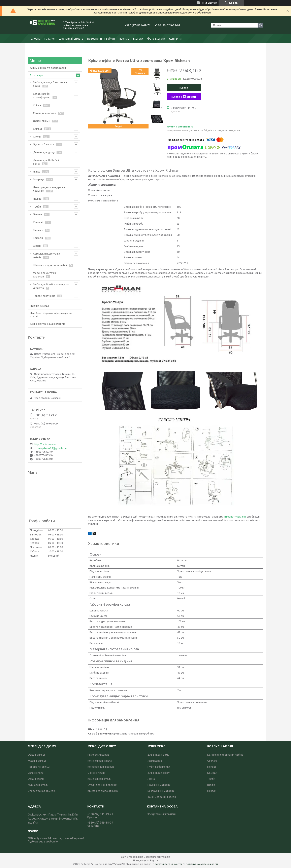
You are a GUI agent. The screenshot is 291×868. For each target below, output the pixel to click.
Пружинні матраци (159, 785)
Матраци (39, 179)
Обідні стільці (36, 755)
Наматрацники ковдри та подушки (49, 189)
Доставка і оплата (71, 39)
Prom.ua (165, 857)
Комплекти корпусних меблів (46, 255)
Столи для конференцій (102, 785)
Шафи (37, 246)
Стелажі (38, 222)
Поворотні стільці (39, 767)
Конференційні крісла (101, 767)
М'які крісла (155, 761)
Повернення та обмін (101, 39)
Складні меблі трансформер (42, 96)
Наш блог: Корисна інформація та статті (51, 315)
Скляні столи (36, 773)
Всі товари (37, 75)
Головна (35, 39)
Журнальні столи (38, 785)
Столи (37, 137)
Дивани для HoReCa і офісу (46, 162)
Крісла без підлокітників (103, 791)
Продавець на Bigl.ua (145, 860)
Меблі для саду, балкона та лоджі (50, 84)
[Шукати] (260, 25)
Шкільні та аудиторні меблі (50, 265)
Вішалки (38, 230)
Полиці (37, 199)
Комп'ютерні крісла (100, 761)
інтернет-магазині (235, 517)
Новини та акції (40, 306)
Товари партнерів (44, 296)
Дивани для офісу (158, 773)
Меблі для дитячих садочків (45, 275)
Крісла (37, 105)
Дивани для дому (44, 152)
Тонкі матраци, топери (162, 797)
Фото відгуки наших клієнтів (48, 324)
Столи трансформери (41, 791)
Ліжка (37, 172)
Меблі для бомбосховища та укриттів (51, 286)
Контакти (175, 39)
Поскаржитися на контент (168, 864)
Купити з (184, 97)
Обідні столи (36, 779)
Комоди (38, 238)
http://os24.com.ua (45, 444)
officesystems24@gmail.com (51, 448)
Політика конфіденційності (202, 864)
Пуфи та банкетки (159, 767)
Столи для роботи (44, 113)
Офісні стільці (42, 121)
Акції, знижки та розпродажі (48, 68)
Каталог (50, 39)
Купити (184, 88)
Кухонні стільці (37, 761)
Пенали (37, 214)
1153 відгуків (209, 3)
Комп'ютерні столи (99, 779)
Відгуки (138, 39)
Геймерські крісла (98, 755)
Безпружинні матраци (161, 791)
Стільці (37, 129)
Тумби (37, 206)
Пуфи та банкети (44, 144)
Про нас (124, 39)
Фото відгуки (156, 39)
